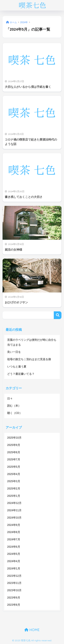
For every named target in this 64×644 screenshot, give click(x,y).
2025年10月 (14, 438)
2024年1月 (14, 569)
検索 (58, 315)
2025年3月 (14, 481)
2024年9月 (14, 525)
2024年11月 (14, 510)
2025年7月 (14, 459)
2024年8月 (14, 532)
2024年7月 (14, 539)
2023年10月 (14, 590)
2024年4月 (14, 561)
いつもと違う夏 (17, 367)
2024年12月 (14, 503)
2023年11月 (14, 583)
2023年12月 (14, 576)
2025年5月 (14, 467)
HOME (32, 630)
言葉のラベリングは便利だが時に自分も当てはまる (32, 342)
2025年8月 (14, 452)
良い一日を (14, 352)
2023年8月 (14, 605)
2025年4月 (14, 474)
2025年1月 (14, 496)
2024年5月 (14, 554)
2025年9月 (14, 445)
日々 (10, 399)
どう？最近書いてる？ (21, 374)
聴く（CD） (15, 413)
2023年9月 (14, 598)
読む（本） (14, 406)
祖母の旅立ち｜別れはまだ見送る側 (29, 359)
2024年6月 (14, 547)
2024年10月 (14, 518)
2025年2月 (14, 489)
